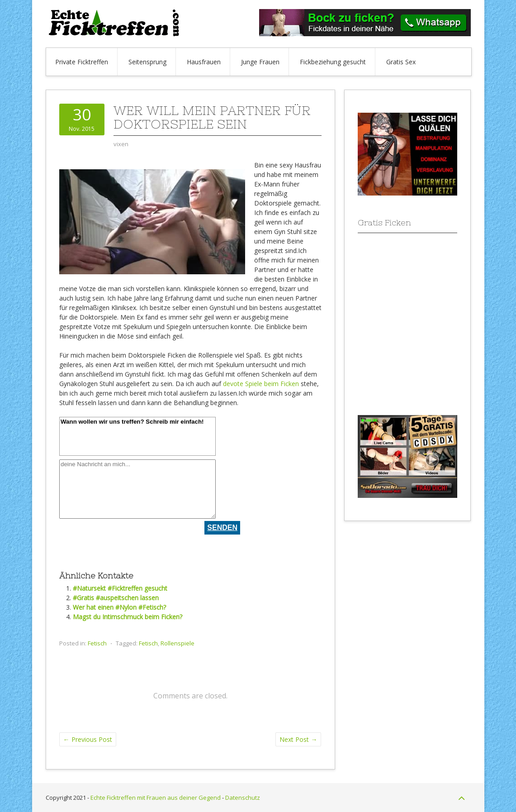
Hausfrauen (204, 62)
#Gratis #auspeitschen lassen (116, 598)
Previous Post (88, 739)
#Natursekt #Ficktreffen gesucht (120, 588)
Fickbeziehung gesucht (333, 62)
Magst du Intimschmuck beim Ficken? (128, 617)
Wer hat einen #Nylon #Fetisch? (119, 607)
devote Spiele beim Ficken (261, 384)
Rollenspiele (178, 643)
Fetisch (97, 643)
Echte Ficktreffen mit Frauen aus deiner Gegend (156, 798)
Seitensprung (147, 62)
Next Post (298, 739)
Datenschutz (243, 798)
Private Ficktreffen (82, 62)
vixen (121, 144)
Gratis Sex (401, 62)
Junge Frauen (260, 62)
